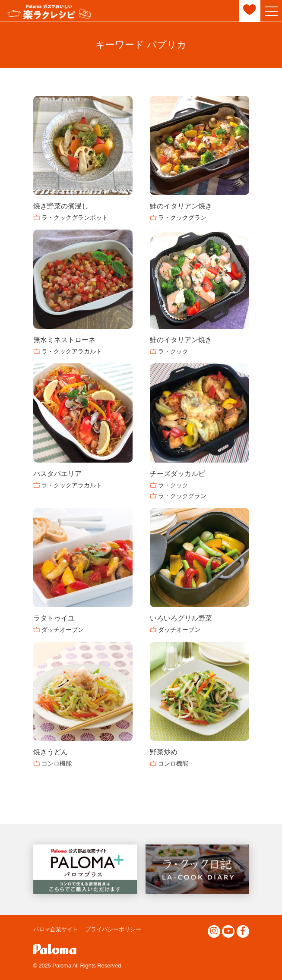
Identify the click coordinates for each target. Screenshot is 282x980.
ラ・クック (173, 351)
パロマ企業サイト (56, 929)
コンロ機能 (57, 763)
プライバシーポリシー (113, 929)
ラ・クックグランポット (75, 217)
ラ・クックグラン (182, 217)
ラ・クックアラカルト (72, 351)
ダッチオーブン (63, 630)
